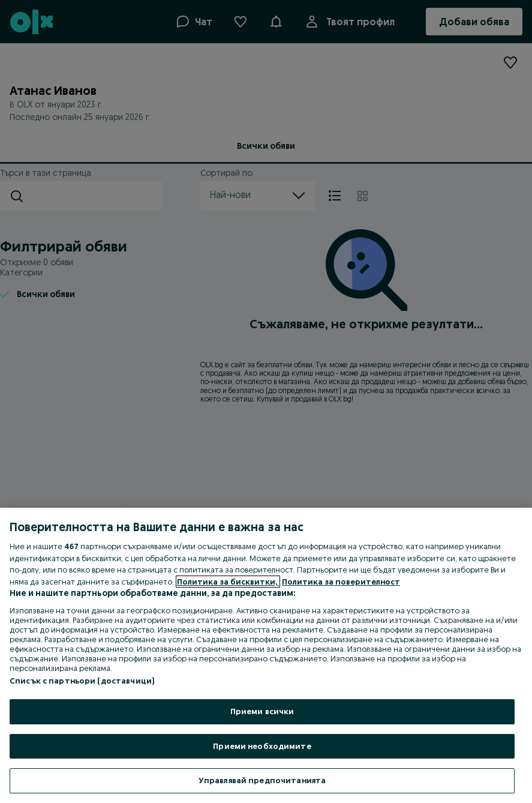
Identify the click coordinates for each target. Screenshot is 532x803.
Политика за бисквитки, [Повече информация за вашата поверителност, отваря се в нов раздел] (228, 582)
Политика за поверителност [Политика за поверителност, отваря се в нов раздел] (341, 582)
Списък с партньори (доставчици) (82, 681)
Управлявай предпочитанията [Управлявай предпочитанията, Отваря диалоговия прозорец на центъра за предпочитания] (262, 780)
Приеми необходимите (262, 746)
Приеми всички (262, 711)
